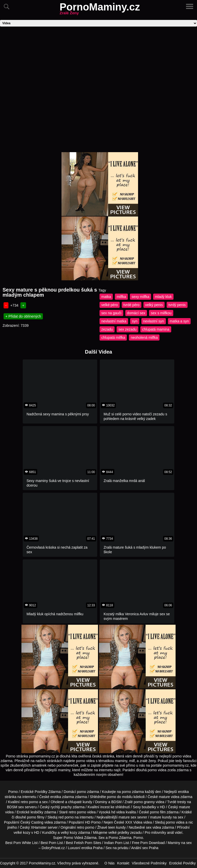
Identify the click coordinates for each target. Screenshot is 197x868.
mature (164, 797)
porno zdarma (133, 792)
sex (149, 827)
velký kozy (69, 833)
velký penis (154, 305)
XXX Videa (134, 822)
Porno (13, 792)
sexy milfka (140, 297)
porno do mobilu (120, 797)
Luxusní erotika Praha (85, 848)
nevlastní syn (154, 321)
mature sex (127, 817)
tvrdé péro (132, 305)
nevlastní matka (114, 321)
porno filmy (36, 817)
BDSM (116, 802)
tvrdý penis (177, 305)
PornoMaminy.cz (100, 10)
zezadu (107, 329)
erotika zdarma (62, 797)
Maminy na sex (180, 843)
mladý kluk (163, 297)
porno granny (144, 802)
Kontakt (123, 863)
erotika (183, 792)
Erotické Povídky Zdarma (41, 792)
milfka (121, 297)
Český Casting (32, 822)
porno (82, 792)
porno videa (175, 822)
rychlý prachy (61, 807)
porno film (158, 812)
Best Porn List (52, 843)
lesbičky (37, 812)
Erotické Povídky (182, 863)
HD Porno (93, 822)
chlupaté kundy (80, 802)
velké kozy (22, 833)
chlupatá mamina (156, 329)
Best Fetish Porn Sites (84, 843)
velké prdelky (119, 833)
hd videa (118, 812)
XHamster (39, 827)
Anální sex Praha (145, 848)
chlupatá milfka (113, 337)
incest (105, 807)
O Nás (109, 863)
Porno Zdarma (120, 838)
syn (135, 321)
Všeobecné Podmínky (149, 863)
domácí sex (136, 313)
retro (81, 827)
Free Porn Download (148, 843)
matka (106, 297)
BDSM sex (15, 807)
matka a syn (179, 321)
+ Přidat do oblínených (23, 316)
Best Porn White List (22, 843)
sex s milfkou (161, 313)
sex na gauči (111, 313)
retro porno (29, 802)
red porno (66, 817)
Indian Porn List (116, 843)
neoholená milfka (144, 337)
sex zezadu (127, 329)
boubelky (149, 807)
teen (112, 827)
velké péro (110, 305)
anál (170, 833)
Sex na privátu (117, 848)
